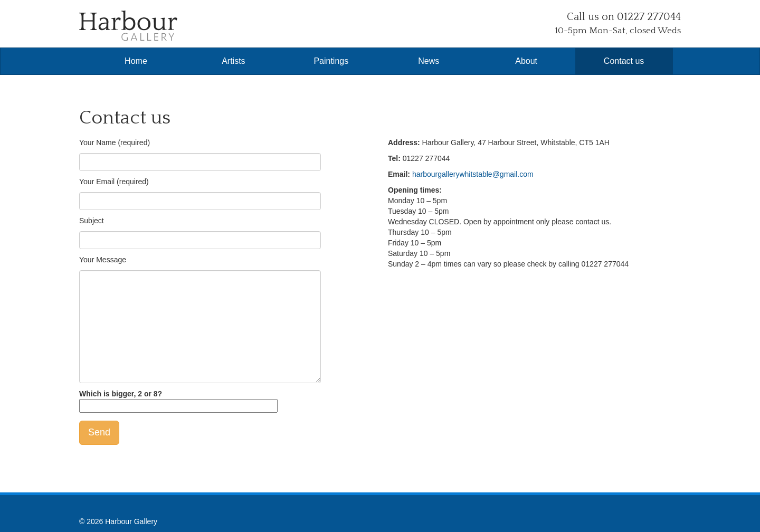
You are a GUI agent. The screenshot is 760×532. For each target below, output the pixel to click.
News (429, 61)
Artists (233, 61)
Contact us (624, 61)
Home (136, 61)
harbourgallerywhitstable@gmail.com (473, 174)
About (526, 61)
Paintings (331, 61)
